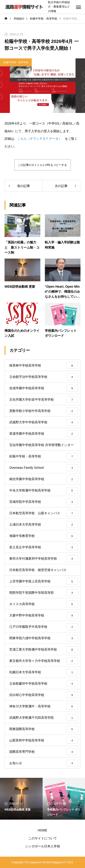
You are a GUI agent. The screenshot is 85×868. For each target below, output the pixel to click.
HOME (43, 830)
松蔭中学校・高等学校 (16, 62)
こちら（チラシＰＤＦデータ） (39, 139)
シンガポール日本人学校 (43, 846)
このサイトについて (43, 838)
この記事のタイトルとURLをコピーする (42, 165)
